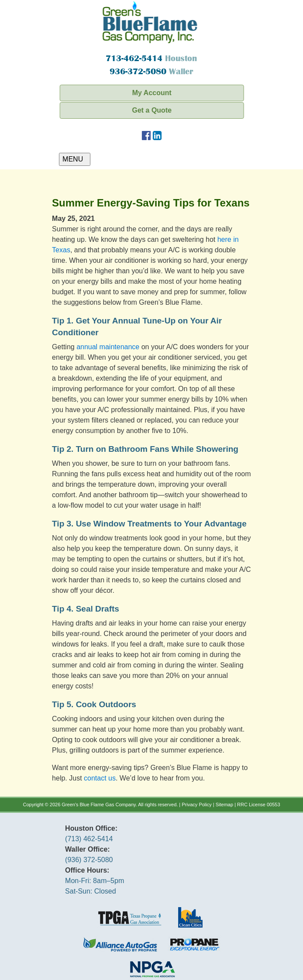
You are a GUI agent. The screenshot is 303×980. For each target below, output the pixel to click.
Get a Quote (154, 110)
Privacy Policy (196, 805)
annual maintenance (108, 347)
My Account (154, 93)
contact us (100, 778)
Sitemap (224, 805)
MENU (75, 159)
